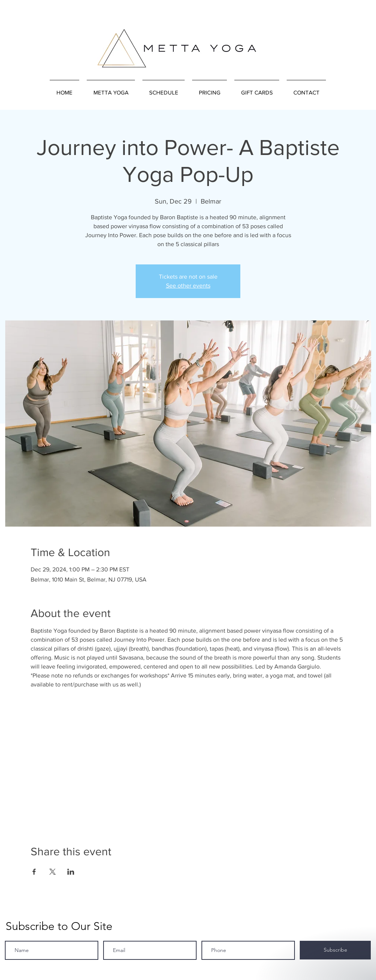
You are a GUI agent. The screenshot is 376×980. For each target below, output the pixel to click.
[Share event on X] (53, 872)
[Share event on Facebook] (34, 872)
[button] (111, 89)
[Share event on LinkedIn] (71, 872)
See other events (188, 286)
